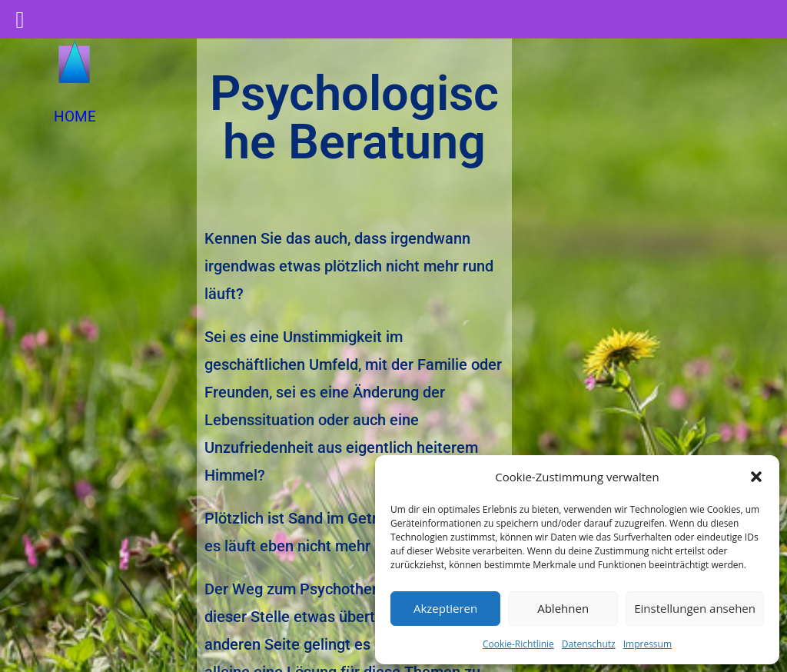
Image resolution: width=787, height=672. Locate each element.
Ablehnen (563, 608)
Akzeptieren (445, 608)
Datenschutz (589, 644)
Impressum (648, 644)
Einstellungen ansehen (695, 608)
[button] (756, 477)
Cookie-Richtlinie (518, 644)
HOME (75, 116)
